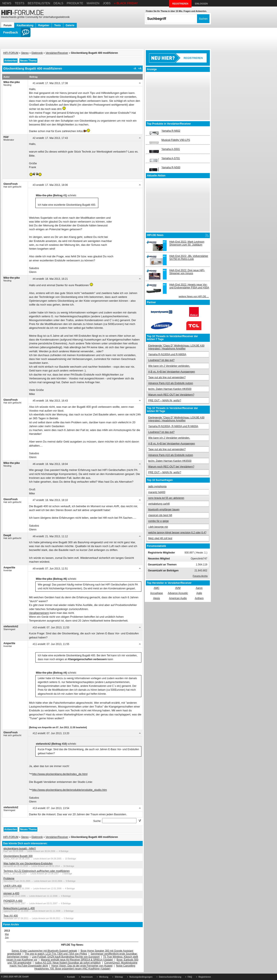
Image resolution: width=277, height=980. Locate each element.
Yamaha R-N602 (171, 131)
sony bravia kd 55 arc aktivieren (166, 498)
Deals (58, 3)
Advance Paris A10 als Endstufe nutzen (171, 383)
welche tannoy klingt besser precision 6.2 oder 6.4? (177, 533)
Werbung (104, 977)
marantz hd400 (157, 492)
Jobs (107, 3)
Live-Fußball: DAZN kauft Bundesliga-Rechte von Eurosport (66, 957)
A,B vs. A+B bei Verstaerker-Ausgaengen (172, 372)
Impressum (87, 977)
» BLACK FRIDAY (126, 3)
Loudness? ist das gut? (161, 360)
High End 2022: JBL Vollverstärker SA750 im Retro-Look (189, 258)
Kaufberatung (25, 25)
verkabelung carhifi (159, 504)
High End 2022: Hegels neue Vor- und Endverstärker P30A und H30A (189, 286)
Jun (7, 937)
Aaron (199, 588)
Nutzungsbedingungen (141, 977)
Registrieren (205, 977)
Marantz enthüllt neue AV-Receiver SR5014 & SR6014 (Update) (77, 960)
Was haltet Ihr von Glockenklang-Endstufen (28, 864)
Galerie (70, 25)
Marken (93, 3)
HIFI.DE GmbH (21, 977)
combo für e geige (158, 521)
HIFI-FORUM (11, 53)
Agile (199, 593)
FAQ (190, 977)
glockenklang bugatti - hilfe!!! (20, 849)
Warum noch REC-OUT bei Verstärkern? (171, 395)
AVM (178, 588)
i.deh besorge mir (158, 527)
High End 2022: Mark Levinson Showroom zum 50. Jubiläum (187, 243)
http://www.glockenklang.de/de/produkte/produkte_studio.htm (69, 790)
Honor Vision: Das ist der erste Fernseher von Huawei (82, 966)
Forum (8, 25)
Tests (20, 3)
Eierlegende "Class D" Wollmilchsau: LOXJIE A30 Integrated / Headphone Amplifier (176, 347)
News (7, 3)
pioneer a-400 (11, 893)
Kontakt (71, 977)
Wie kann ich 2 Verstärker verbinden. (169, 366)
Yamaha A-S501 (171, 149)
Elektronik (37, 53)
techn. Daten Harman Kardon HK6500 (170, 389)
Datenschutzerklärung (170, 977)
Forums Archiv (200, 576)
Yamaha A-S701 (171, 158)
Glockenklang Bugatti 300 (18, 856)
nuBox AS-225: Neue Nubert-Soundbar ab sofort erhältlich (68, 963)
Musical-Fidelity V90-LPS (176, 140)
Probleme (9, 878)
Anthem (199, 598)
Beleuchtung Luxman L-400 (19, 908)
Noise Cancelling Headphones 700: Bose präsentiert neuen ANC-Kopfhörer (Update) (85, 967)
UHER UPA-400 (12, 886)
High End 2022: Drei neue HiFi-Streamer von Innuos (187, 272)
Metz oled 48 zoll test (160, 538)
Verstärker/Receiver (57, 53)
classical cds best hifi (160, 515)
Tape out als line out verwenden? (167, 377)
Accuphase (156, 593)
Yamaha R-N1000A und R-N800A (167, 354)
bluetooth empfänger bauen (164, 510)
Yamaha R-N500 (171, 167)
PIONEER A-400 (13, 901)
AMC (157, 588)
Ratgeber (44, 25)
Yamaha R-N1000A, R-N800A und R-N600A (173, 426)
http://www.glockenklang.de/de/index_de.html (60, 774)
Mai (7, 934)
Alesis (157, 598)
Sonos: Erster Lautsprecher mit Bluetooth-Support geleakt (44, 951)
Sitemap (119, 977)
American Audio (178, 598)
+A (140, 68)
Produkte (75, 3)
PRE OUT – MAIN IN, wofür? (165, 400)
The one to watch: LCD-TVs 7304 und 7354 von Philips (56, 954)
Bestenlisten (39, 3)
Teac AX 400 (11, 916)
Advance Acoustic (178, 593)
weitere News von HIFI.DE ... (194, 296)
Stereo (25, 53)
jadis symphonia (157, 486)
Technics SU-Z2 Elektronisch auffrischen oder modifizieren (37, 871)
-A (135, 68)
